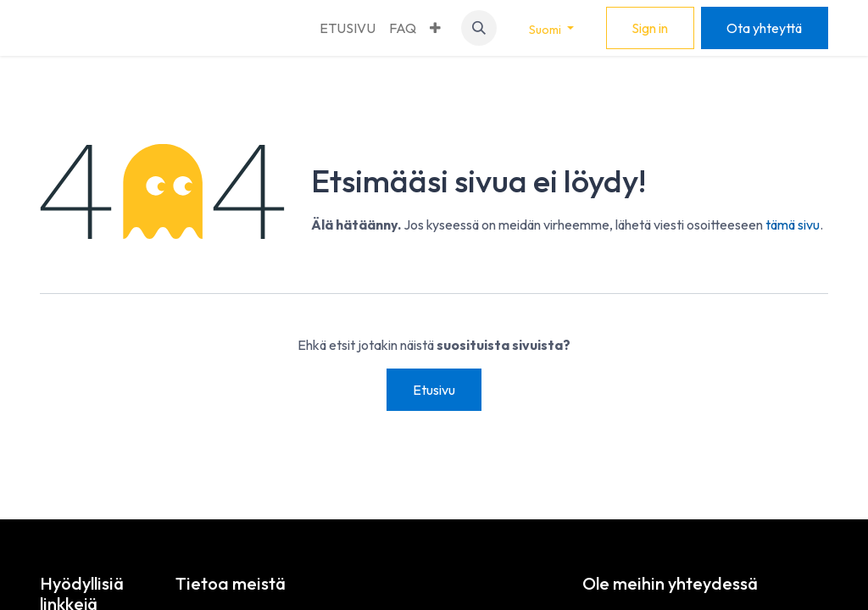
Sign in (650, 28)
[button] (479, 28)
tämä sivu (793, 225)
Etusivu (434, 390)
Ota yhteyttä (764, 28)
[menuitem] (348, 28)
